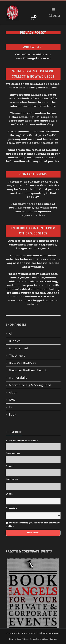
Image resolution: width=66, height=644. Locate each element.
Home (12, 639)
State (9, 494)
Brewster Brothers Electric (28, 370)
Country (11, 508)
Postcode (12, 479)
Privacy (54, 639)
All (11, 333)
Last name (13, 453)
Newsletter (35, 639)
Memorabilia (18, 378)
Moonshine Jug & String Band (30, 385)
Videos (45, 639)
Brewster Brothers (22, 363)
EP (11, 407)
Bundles (15, 341)
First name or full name (22, 441)
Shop (25, 639)
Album (14, 392)
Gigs (19, 639)
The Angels (17, 356)
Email (10, 466)
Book (12, 414)
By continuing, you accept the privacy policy (33, 524)
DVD (12, 400)
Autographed (18, 348)
